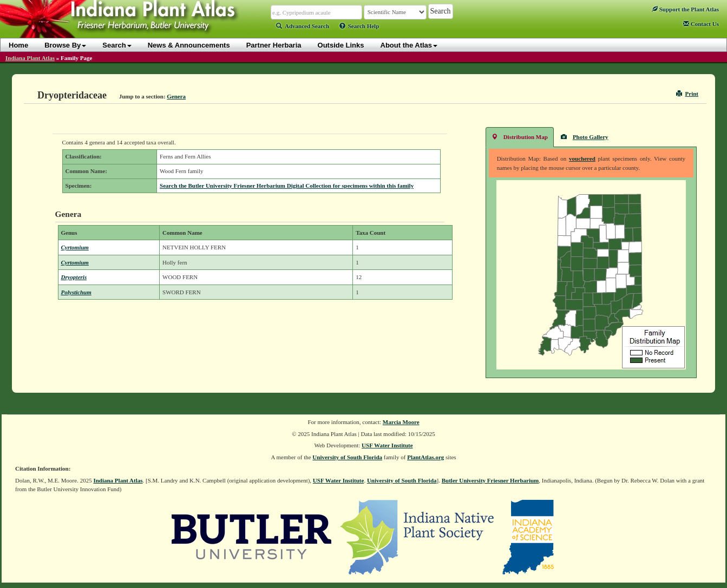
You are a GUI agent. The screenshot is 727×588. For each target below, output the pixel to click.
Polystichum (76, 292)
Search (117, 45)
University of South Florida (347, 457)
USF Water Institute (387, 445)
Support (685, 9)
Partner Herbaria (274, 45)
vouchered (582, 158)
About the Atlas (409, 45)
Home (18, 45)
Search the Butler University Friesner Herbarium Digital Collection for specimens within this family (287, 186)
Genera (176, 96)
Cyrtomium (75, 247)
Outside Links (341, 45)
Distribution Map (520, 137)
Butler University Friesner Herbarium (490, 480)
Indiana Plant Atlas (30, 58)
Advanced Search (303, 26)
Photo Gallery (585, 137)
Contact (701, 24)
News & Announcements (189, 45)
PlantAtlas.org (425, 457)
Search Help (359, 26)
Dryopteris (74, 277)
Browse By (65, 45)
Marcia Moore (401, 422)
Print (687, 94)
